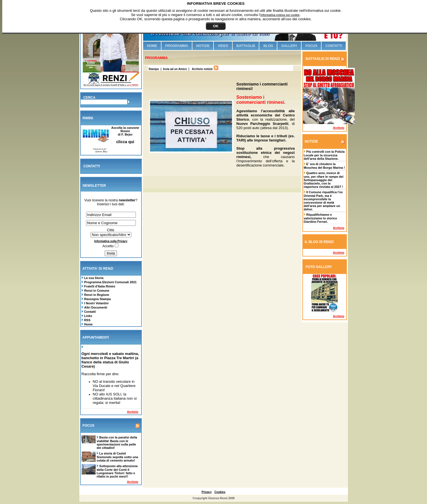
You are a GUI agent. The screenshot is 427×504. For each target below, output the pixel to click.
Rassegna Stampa (97, 299)
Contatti (90, 312)
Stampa (153, 69)
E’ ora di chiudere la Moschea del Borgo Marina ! (324, 166)
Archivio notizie (202, 69)
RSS (87, 320)
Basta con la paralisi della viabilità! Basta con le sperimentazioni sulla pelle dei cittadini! (117, 443)
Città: (111, 230)
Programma (177, 46)
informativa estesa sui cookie (280, 15)
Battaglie (246, 46)
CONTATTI (92, 166)
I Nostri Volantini (96, 303)
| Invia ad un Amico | (176, 69)
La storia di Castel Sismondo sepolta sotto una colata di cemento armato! (117, 457)
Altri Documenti (96, 307)
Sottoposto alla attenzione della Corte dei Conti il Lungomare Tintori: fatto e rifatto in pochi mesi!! (117, 471)
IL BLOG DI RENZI (319, 242)
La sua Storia (93, 278)
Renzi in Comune (97, 291)
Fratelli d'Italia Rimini (100, 286)
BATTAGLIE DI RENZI (322, 59)
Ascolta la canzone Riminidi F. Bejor (125, 135)
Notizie (203, 46)
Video (223, 46)
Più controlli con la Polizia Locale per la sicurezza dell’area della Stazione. (324, 155)
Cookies (220, 492)
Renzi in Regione (97, 295)
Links (88, 316)
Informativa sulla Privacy (111, 241)
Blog (268, 46)
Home (88, 324)
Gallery (289, 46)
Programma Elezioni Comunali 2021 (110, 282)
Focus (311, 46)
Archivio (132, 412)
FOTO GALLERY (319, 267)
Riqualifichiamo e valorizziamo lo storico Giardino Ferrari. (321, 218)
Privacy (207, 492)
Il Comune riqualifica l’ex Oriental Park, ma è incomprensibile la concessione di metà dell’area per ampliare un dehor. (323, 201)
